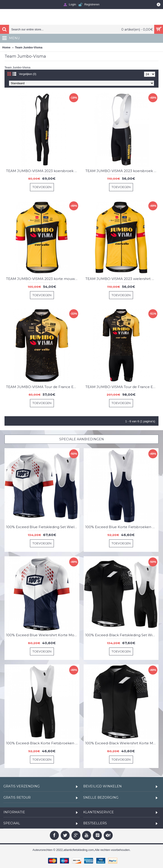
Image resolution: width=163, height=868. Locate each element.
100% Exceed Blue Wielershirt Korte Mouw (43, 635)
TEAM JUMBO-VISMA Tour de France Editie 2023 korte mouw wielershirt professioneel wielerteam (43, 387)
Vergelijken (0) (28, 74)
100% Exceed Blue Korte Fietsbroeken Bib (122, 527)
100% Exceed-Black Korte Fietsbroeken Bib (43, 743)
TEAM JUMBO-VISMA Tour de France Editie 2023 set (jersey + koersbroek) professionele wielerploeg (122, 387)
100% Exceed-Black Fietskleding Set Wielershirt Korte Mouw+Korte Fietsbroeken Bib (122, 635)
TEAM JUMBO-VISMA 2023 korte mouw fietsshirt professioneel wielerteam (43, 279)
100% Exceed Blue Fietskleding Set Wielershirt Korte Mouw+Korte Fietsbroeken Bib (43, 527)
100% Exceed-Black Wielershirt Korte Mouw (122, 743)
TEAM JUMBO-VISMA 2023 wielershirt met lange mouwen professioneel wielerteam (122, 279)
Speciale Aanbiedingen (82, 439)
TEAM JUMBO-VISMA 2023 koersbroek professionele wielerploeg (122, 171)
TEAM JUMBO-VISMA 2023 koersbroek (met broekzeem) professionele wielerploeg (43, 171)
